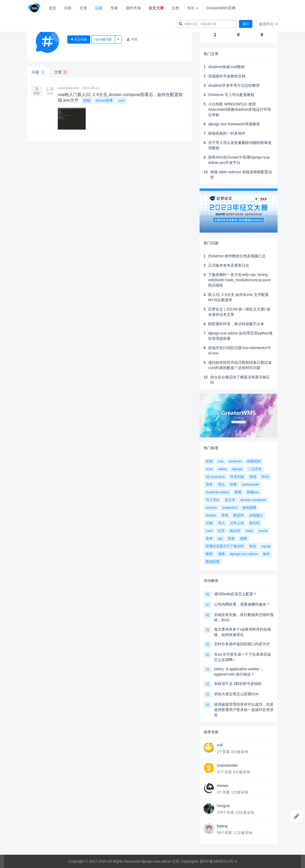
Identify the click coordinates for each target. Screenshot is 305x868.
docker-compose (253, 500)
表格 (221, 554)
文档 (175, 8)
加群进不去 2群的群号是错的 (238, 684)
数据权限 (213, 562)
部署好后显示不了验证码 (225, 546)
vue (221, 461)
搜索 (244, 538)
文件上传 (237, 523)
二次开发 (255, 469)
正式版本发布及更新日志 (229, 265)
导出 (221, 484)
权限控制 (254, 461)
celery (222, 469)
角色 (253, 546)
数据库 (239, 515)
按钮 (253, 477)
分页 (221, 531)
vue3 (249, 531)
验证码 (235, 531)
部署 (233, 484)
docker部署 (104, 100)
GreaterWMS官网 (221, 8)
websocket (250, 484)
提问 (246, 24)
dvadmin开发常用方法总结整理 (234, 85)
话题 (99, 8)
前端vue (253, 492)
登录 (209, 484)
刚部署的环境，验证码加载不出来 (236, 324)
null (220, 745)
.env (121, 100)
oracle (263, 531)
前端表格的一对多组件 (227, 133)
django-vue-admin (244, 554)
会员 (268, 24)
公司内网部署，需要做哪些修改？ (242, 604)
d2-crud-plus (215, 477)
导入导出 (213, 500)
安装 (231, 538)
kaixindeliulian (69, 88)
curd (209, 531)
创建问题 (103, 39)
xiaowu (223, 786)
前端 (87, 100)
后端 (209, 523)
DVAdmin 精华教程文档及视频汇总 (237, 256)
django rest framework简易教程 (234, 124)
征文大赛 (156, 8)
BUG (265, 477)
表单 (209, 538)
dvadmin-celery (217, 492)
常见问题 (237, 477)
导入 (221, 523)
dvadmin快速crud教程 (226, 67)
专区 (193, 8)
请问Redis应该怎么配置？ (236, 594)
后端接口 (256, 515)
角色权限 (249, 508)
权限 (238, 492)
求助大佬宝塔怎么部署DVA (236, 694)
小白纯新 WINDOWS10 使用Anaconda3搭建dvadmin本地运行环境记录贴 (240, 109)
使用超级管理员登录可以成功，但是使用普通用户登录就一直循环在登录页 (244, 710)
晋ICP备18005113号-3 (218, 861)
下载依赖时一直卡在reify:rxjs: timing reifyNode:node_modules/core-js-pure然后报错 (239, 280)
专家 (114, 8)
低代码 (254, 523)
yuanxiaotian (227, 765)
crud (209, 469)
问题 (38, 72)
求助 (225, 515)
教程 (209, 554)
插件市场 (133, 8)
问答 (68, 8)
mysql (266, 546)
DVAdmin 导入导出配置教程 (231, 95)
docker (211, 515)
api (220, 538)
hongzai (223, 806)
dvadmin (235, 461)
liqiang (222, 826)
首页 (52, 8)
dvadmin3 (230, 508)
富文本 (230, 500)
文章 (83, 8)
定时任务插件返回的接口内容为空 (242, 644)
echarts (211, 508)
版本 (266, 554)
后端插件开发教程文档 (227, 76)
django (237, 469)
